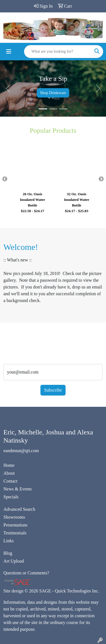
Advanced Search (19, 509)
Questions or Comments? (26, 573)
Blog (8, 553)
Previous (5, 179)
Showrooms (14, 517)
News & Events (18, 489)
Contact (10, 481)
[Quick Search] (58, 52)
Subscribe (53, 390)
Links (8, 541)
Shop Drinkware (53, 93)
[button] (8, 88)
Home (9, 465)
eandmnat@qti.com (21, 451)
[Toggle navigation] (9, 52)
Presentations (15, 525)
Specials (11, 497)
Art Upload (14, 561)
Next (101, 179)
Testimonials (15, 533)
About (9, 473)
